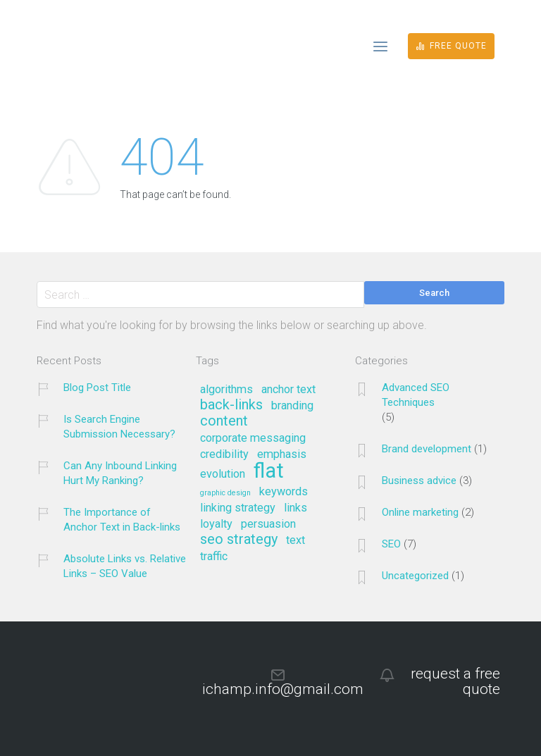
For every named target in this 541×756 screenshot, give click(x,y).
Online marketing (420, 512)
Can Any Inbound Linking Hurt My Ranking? (120, 473)
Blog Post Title (97, 388)
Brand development (427, 449)
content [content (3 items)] (224, 421)
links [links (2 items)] (296, 508)
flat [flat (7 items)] (269, 472)
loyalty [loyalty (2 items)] (216, 524)
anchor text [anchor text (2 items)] (288, 390)
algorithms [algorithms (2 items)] (226, 390)
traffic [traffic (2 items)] (214, 557)
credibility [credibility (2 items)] (224, 454)
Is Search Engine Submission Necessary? (119, 427)
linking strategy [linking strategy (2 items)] (238, 508)
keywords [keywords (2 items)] (284, 492)
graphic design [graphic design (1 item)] (225, 493)
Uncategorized (415, 576)
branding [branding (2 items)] (292, 406)
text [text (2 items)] (296, 540)
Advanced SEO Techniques (416, 395)
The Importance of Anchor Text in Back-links (122, 520)
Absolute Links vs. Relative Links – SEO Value (125, 566)
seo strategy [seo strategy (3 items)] (239, 540)
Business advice (419, 481)
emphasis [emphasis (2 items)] (282, 454)
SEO (391, 544)
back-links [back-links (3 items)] (231, 405)
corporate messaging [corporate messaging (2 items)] (253, 438)
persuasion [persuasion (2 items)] (268, 524)
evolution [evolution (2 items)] (223, 474)
